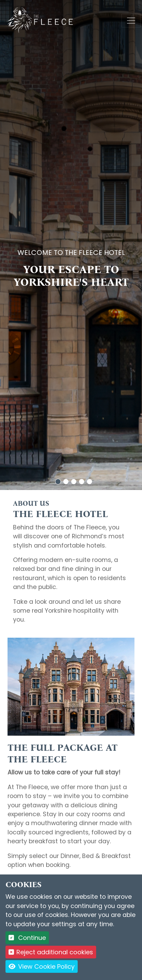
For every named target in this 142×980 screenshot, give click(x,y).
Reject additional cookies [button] (51, 952)
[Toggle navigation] (131, 21)
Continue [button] (27, 938)
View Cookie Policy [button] (42, 966)
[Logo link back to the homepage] (41, 20)
